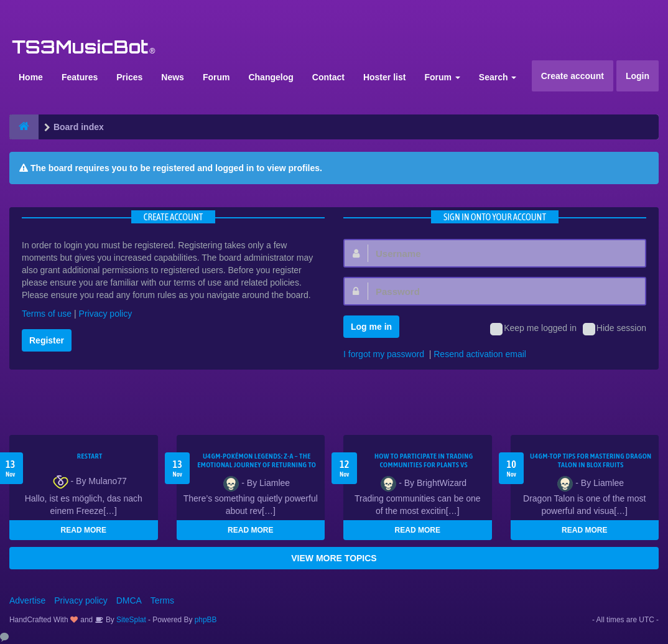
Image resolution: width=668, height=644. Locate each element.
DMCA (129, 600)
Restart (90, 456)
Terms (162, 600)
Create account (573, 76)
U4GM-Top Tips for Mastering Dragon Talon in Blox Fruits (591, 460)
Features (80, 77)
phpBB (206, 620)
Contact (328, 77)
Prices (129, 77)
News (173, 77)
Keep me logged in (533, 329)
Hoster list (384, 77)
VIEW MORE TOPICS (334, 558)
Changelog (271, 77)
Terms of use (47, 314)
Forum (216, 77)
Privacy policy (106, 314)
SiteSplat (130, 620)
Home (31, 77)
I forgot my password (384, 354)
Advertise (27, 600)
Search (498, 77)
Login (638, 76)
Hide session (615, 329)
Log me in (371, 327)
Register (47, 340)
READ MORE (84, 530)
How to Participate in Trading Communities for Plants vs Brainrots (424, 465)
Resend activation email (480, 354)
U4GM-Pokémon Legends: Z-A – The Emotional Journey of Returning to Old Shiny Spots (257, 465)
